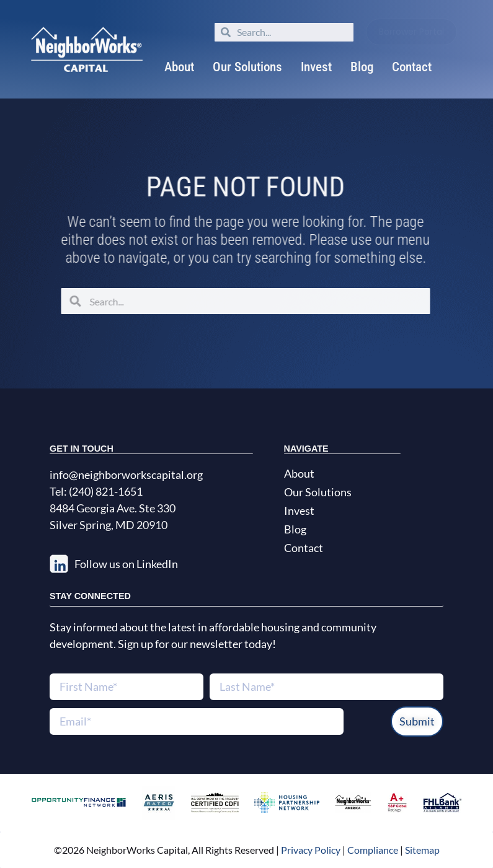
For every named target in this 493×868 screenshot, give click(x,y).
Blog (362, 67)
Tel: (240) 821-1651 (96, 491)
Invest (316, 67)
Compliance (373, 850)
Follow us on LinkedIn (126, 564)
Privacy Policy (310, 850)
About (179, 67)
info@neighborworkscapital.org (126, 475)
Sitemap (422, 850)
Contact (412, 67)
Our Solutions (247, 67)
